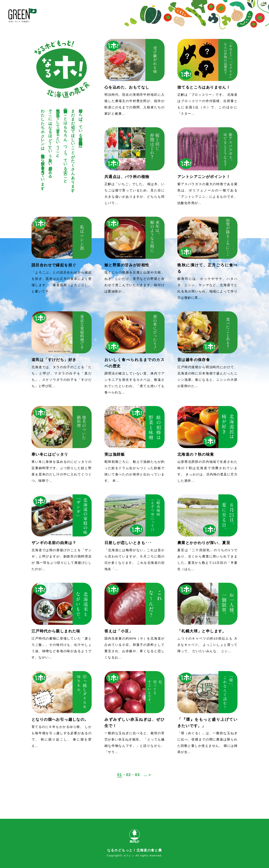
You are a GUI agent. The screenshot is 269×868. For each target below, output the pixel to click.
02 (129, 775)
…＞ (148, 775)
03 (137, 775)
